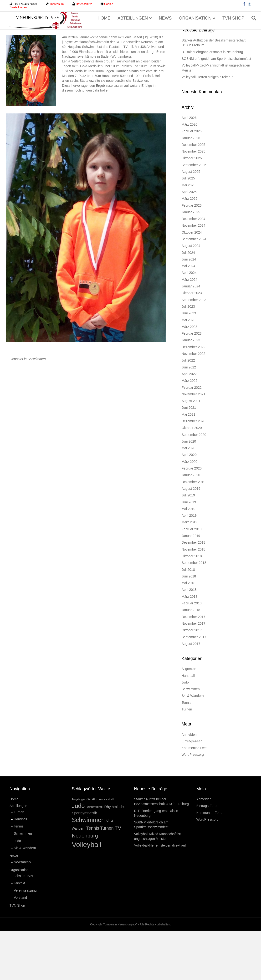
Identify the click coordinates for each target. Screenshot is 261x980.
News (166, 30)
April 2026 (189, 166)
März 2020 (189, 510)
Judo (185, 731)
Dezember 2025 (194, 193)
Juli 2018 (188, 618)
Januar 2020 (191, 524)
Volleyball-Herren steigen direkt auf (207, 126)
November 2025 (194, 200)
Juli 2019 (188, 544)
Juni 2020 (189, 490)
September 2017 (194, 685)
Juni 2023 (189, 362)
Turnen (187, 758)
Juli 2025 (188, 227)
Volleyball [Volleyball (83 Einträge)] (87, 893)
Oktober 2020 (192, 476)
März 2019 (189, 571)
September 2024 (194, 288)
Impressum (57, 4)
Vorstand (20, 946)
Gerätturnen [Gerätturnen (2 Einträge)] (95, 848)
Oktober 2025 (192, 207)
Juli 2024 (188, 301)
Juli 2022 (188, 409)
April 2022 (189, 423)
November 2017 (194, 672)
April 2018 (189, 638)
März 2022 (189, 429)
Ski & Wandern (193, 744)
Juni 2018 (189, 625)
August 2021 (191, 449)
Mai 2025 (189, 234)
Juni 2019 (189, 551)
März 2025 (189, 247)
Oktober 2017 (192, 679)
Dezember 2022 (194, 396)
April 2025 (189, 240)
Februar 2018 (192, 652)
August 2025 (191, 220)
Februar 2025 (192, 254)
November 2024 (194, 274)
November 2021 (194, 443)
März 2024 (189, 328)
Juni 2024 (189, 308)
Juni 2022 (189, 416)
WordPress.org (193, 803)
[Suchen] (253, 30)
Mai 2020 (189, 497)
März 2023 (189, 375)
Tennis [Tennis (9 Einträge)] (93, 877)
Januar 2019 (191, 584)
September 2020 (194, 483)
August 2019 (191, 537)
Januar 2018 (191, 658)
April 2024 (189, 321)
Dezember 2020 (194, 470)
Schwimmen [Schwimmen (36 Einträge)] (88, 868)
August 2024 (191, 294)
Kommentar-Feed (195, 796)
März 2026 (189, 173)
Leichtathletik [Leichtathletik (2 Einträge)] (94, 855)
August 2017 (191, 692)
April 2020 (189, 503)
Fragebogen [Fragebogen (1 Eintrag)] (79, 848)
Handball (188, 724)
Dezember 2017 (194, 665)
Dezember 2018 (194, 591)
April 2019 (189, 564)
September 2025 (194, 214)
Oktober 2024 (192, 281)
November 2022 (194, 402)
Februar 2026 (192, 180)
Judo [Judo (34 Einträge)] (78, 854)
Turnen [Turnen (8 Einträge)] (107, 877)
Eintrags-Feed (192, 790)
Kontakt (19, 932)
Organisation (196, 30)
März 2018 (189, 645)
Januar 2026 (191, 186)
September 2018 (194, 611)
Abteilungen (134, 30)
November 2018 (194, 598)
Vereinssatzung (25, 939)
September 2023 (194, 348)
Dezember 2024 (194, 267)
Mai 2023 (189, 368)
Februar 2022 (192, 436)
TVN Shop (235, 30)
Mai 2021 (189, 463)
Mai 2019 (189, 557)
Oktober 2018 (192, 605)
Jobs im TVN (23, 924)
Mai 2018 (189, 632)
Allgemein (189, 717)
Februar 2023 (192, 382)
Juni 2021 (189, 456)
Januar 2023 (191, 389)
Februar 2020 (192, 517)
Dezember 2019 (194, 530)
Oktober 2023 (192, 342)
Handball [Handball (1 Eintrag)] (108, 848)
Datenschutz (84, 4)
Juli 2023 (188, 355)
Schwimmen (37, 408)
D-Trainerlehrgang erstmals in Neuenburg (212, 101)
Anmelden (189, 783)
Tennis (186, 751)
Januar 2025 (191, 261)
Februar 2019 (192, 578)
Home (105, 30)
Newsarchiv (22, 910)
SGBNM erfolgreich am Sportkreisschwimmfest (216, 107)
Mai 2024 (189, 315)
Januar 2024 (191, 335)
